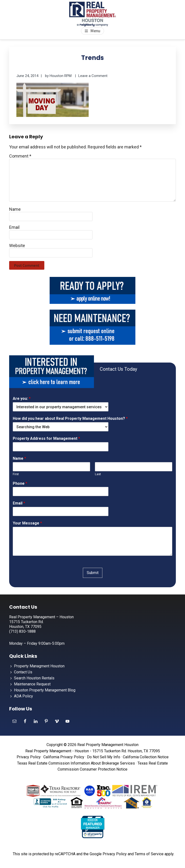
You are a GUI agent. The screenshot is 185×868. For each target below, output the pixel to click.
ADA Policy (23, 696)
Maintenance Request (32, 684)
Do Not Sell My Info (104, 757)
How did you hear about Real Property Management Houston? (70, 418)
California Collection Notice (146, 757)
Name (15, 209)
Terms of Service (149, 854)
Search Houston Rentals (34, 678)
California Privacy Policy (64, 757)
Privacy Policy (29, 757)
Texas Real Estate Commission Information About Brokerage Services (76, 763)
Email (14, 227)
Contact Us (23, 672)
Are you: (22, 399)
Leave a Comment (93, 76)
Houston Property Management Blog (45, 690)
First (16, 474)
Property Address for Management (46, 438)
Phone (20, 483)
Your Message (27, 523)
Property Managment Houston (39, 666)
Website (17, 246)
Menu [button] (95, 31)
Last (98, 474)
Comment (20, 156)
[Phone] (61, 491)
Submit (93, 573)
